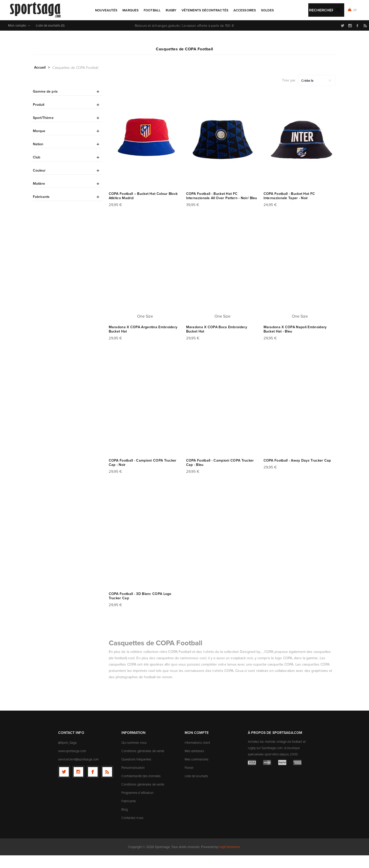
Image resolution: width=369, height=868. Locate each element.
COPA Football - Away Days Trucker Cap (297, 473)
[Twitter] (64, 784)
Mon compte (17, 38)
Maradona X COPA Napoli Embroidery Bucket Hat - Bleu (295, 342)
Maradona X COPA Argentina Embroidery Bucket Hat (143, 342)
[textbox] (179, 27)
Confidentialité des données (141, 789)
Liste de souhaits (196, 789)
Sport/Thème (43, 130)
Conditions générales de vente (143, 763)
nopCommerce (229, 860)
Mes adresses (194, 763)
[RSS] (107, 784)
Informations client (197, 755)
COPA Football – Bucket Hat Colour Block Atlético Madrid (143, 209)
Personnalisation (133, 780)
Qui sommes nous (134, 755)
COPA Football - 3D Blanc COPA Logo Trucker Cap (140, 609)
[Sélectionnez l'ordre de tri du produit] (317, 93)
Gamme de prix (45, 104)
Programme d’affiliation (137, 805)
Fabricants (41, 209)
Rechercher (197, 27)
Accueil (40, 80)
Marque (39, 143)
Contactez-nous (132, 830)
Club (37, 170)
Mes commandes (197, 772)
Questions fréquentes (136, 772)
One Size (145, 329)
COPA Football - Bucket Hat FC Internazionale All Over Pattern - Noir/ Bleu (222, 209)
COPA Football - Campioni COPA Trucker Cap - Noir (143, 475)
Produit (39, 117)
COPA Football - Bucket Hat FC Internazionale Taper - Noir (289, 209)
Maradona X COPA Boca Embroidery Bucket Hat (217, 342)
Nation (38, 157)
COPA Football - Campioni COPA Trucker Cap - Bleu (220, 475)
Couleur (39, 183)
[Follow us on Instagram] (78, 784)
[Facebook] (93, 784)
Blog (125, 822)
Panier (189, 780)
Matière (39, 196)
